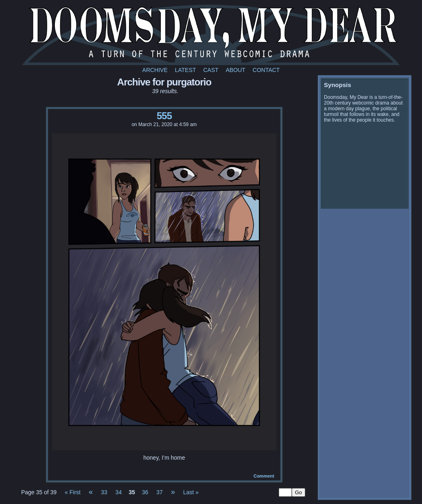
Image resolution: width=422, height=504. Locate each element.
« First (73, 492)
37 (160, 492)
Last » (191, 492)
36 (145, 492)
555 (164, 116)
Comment (264, 476)
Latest (186, 70)
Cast (211, 70)
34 (119, 492)
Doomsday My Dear (211, 35)
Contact (266, 70)
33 (104, 492)
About (236, 70)
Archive (155, 70)
